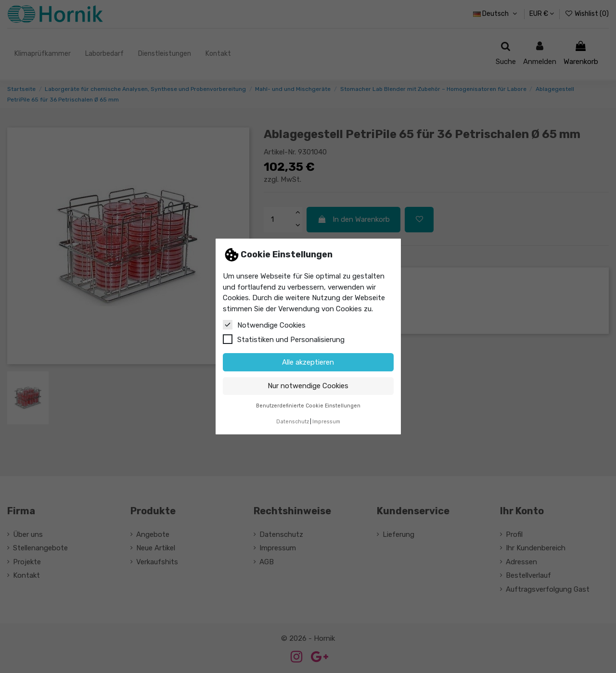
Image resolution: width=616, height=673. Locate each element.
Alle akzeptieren (308, 362)
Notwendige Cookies (264, 325)
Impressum (326, 422)
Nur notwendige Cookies (308, 386)
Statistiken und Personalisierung (284, 339)
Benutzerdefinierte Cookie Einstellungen (308, 406)
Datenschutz (293, 422)
